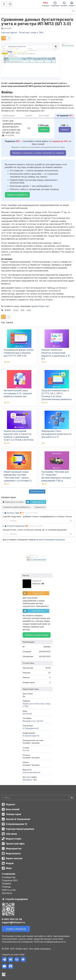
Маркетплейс (14, 839)
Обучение (11, 834)
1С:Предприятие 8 (31, 728)
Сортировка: (17, 507)
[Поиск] (10, 4)
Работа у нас (9, 890)
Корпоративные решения (20, 829)
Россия (26, 750)
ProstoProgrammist (16, 526)
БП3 (23, 310)
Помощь (6, 887)
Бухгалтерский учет (32, 772)
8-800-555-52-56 (12, 919)
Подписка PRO (10, 880)
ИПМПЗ (8, 310)
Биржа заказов (14, 858)
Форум (10, 863)
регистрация (45, 540)
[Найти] (72, 798)
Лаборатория (13, 814)
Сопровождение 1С (17, 824)
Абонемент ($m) (30, 780)
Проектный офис (15, 844)
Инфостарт (44, 306)
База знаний (13, 809)
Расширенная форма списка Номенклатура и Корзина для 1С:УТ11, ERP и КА (19, 353)
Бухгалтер (27, 714)
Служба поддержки (17, 899)
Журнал (10, 804)
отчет (16, 310)
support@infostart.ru (13, 922)
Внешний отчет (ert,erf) (33, 721)
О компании (8, 874)
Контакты (7, 893)
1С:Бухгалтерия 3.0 (31, 736)
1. (3, 513)
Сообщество (9, 877)
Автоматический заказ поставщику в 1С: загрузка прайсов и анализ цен (18, 393)
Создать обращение (16, 929)
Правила (6, 884)
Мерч (9, 868)
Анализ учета (28, 704)
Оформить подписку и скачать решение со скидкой (38, 153)
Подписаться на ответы (13, 502)
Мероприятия (14, 849)
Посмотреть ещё (37, 491)
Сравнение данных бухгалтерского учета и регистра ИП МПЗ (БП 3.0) (37, 22)
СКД (29, 310)
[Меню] (4, 4)
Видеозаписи (13, 853)
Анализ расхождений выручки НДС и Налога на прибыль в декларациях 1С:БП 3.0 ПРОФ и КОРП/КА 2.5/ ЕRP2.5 (19, 437)
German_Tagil (13, 513)
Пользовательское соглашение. (17, 942)
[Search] (38, 798)
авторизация (58, 540)
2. (3, 526)
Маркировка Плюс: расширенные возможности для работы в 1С (56, 434)
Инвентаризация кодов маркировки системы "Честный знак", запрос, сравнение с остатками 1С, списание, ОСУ (18, 478)
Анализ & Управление (18, 819)
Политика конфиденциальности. (50, 942)
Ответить (13, 521)
